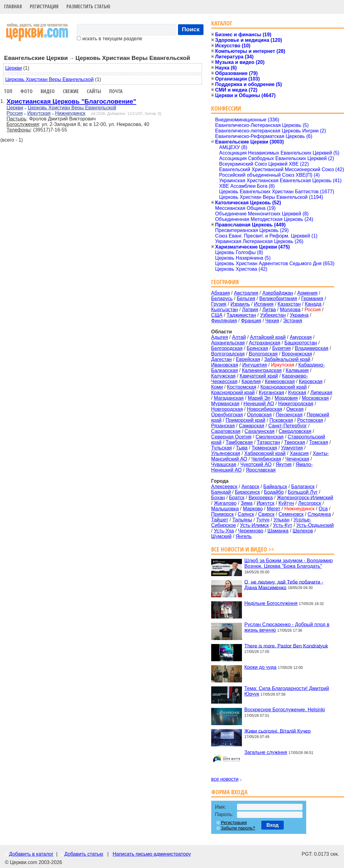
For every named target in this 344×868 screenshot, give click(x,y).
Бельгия (246, 298)
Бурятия (281, 348)
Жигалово (225, 503)
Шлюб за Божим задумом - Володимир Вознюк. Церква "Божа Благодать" (289, 563)
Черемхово (251, 531)
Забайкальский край (287, 359)
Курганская (271, 393)
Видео (48, 91)
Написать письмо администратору (152, 854)
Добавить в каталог (31, 854)
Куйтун (286, 503)
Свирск (266, 514)
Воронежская (297, 354)
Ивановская (225, 365)
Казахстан (289, 304)
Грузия (219, 304)
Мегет (274, 509)
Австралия (246, 293)
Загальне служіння (266, 752)
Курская (297, 393)
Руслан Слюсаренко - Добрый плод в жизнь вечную (287, 627)
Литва (269, 310)
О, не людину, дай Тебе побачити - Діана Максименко (284, 585)
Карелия (251, 381)
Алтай (239, 337)
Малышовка (225, 509)
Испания (264, 304)
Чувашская (224, 464)
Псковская (281, 420)
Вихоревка (261, 498)
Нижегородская (296, 404)
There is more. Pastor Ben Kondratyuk (286, 646)
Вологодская (263, 354)
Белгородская (227, 348)
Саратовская (226, 431)
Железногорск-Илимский (305, 498)
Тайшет (220, 520)
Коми (217, 387)
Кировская (311, 381)
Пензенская (289, 415)
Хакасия (299, 453)
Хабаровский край (265, 453)
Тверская (295, 442)
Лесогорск (310, 503)
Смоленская (269, 437)
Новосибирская (265, 409)
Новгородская (227, 409)
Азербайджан (278, 293)
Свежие (71, 91)
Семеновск (291, 514)
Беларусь (222, 298)
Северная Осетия (231, 437)
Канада (313, 304)
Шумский (221, 536)
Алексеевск (224, 487)
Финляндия (224, 321)
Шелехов (303, 531)
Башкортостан (301, 343)
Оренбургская (227, 415)
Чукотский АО (256, 464)
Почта (116, 91)
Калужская (223, 376)
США (217, 315)
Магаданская (229, 398)
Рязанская (223, 426)
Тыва (242, 448)
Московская (315, 398)
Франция (251, 321)
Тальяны (242, 520)
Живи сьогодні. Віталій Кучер (277, 731)
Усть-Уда (224, 531)
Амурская (301, 337)
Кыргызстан (225, 310)
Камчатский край (259, 376)
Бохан (218, 498)
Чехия (272, 321)
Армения (307, 293)
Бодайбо (274, 492)
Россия (14, 113)
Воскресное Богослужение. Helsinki (285, 710)
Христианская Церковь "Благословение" (71, 101)
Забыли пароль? (238, 828)
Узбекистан (273, 315)
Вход (273, 825)
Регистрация (44, 6)
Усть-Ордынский (315, 525)
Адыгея (220, 337)
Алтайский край (268, 337)
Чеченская (297, 459)
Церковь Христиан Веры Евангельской (49, 79)
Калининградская (262, 370)
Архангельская (228, 343)
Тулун (263, 520)
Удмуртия (292, 448)
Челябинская (266, 459)
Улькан (282, 520)
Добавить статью (84, 854)
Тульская (221, 448)
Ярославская (261, 470)
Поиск (191, 29)
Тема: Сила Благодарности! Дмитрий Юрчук (287, 691)
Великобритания (278, 298)
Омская (295, 409)
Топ (8, 91)
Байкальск (275, 487)
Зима (247, 503)
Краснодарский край (284, 387)
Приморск (222, 514)
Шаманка (278, 531)
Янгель (244, 536)
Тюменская (264, 448)
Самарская (251, 426)
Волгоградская (228, 354)
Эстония (293, 321)
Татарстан (268, 442)
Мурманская (225, 404)
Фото (26, 91)
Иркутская (39, 113)
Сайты (94, 91)
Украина (299, 315)
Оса (323, 509)
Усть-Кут (283, 525)
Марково (253, 509)
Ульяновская (226, 453)
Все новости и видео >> (243, 549)
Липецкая (321, 393)
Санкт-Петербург (288, 426)
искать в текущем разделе (109, 39)
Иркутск (266, 503)
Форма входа (229, 792)
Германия (312, 298)
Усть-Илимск (255, 525)
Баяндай (221, 492)
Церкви (14, 68)
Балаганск (303, 487)
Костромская (241, 387)
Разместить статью (88, 6)
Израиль (240, 304)
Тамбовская (239, 442)
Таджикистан (241, 315)
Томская (319, 442)
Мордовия (286, 398)
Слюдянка (319, 514)
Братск (237, 498)
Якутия (284, 464)
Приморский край (245, 420)
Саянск (246, 514)
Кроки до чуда (260, 667)
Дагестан (221, 359)
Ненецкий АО (259, 404)
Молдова (290, 310)
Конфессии (226, 108)
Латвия (250, 310)
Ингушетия (255, 365)
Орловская (259, 415)
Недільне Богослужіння (271, 603)
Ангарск (250, 487)
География (225, 282)
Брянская (257, 348)
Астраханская (265, 343)
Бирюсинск (247, 492)
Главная (13, 6)
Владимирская (312, 348)
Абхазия (221, 293)
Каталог (222, 23)
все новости (225, 779)
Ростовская (310, 420)
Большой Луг (302, 492)
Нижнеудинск (70, 113)
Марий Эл (259, 398)
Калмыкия (297, 370)
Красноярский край (233, 393)
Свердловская (295, 431)
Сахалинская (260, 431)
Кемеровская (280, 381)
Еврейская (248, 359)
